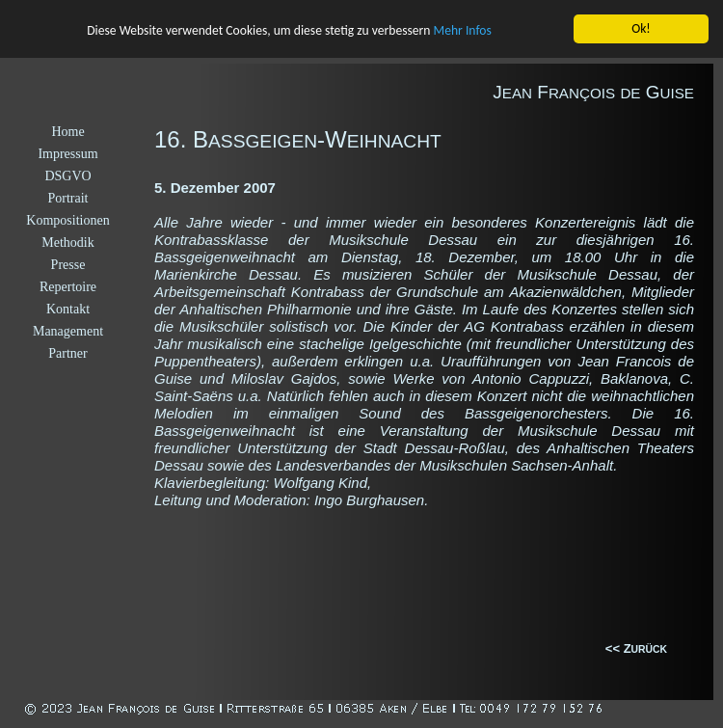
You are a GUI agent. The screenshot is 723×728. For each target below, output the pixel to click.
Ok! (641, 28)
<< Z (618, 648)
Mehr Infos (463, 30)
